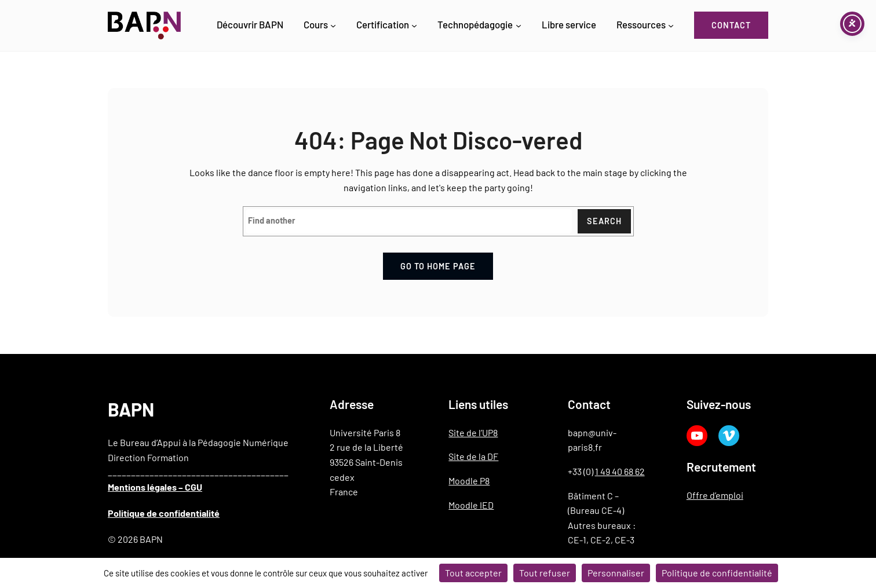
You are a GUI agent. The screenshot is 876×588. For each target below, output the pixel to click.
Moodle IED (471, 505)
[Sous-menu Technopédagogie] (519, 25)
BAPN (131, 409)
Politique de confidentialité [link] (717, 573)
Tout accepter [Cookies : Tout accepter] (473, 573)
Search (604, 221)
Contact (731, 25)
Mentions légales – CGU (155, 487)
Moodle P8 (469, 481)
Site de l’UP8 (473, 432)
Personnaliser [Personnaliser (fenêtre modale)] (616, 573)
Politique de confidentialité (164, 513)
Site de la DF (473, 456)
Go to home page (438, 266)
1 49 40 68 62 (620, 471)
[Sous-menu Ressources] (671, 25)
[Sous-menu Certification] (414, 25)
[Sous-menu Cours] (333, 25)
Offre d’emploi (715, 495)
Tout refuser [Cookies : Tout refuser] (545, 573)
